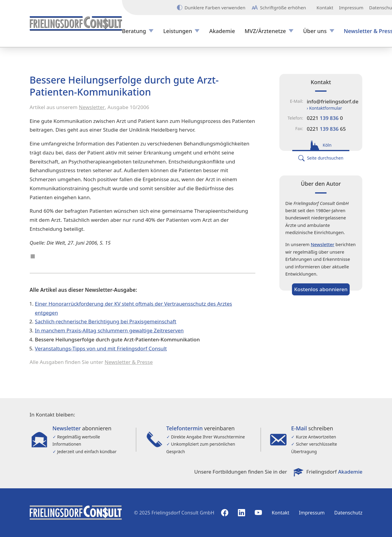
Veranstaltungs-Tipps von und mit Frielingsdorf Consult (101, 348)
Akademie (222, 31)
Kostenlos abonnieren (321, 289)
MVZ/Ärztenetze (265, 31)
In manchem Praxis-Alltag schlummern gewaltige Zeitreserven (109, 330)
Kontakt (325, 8)
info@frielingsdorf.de (333, 101)
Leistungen (178, 31)
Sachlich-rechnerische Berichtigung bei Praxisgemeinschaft (106, 321)
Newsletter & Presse (129, 362)
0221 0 (325, 118)
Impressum (351, 8)
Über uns (315, 31)
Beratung (134, 31)
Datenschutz (348, 513)
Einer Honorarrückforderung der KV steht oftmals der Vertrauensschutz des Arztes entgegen (133, 308)
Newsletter (92, 107)
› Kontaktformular (324, 108)
